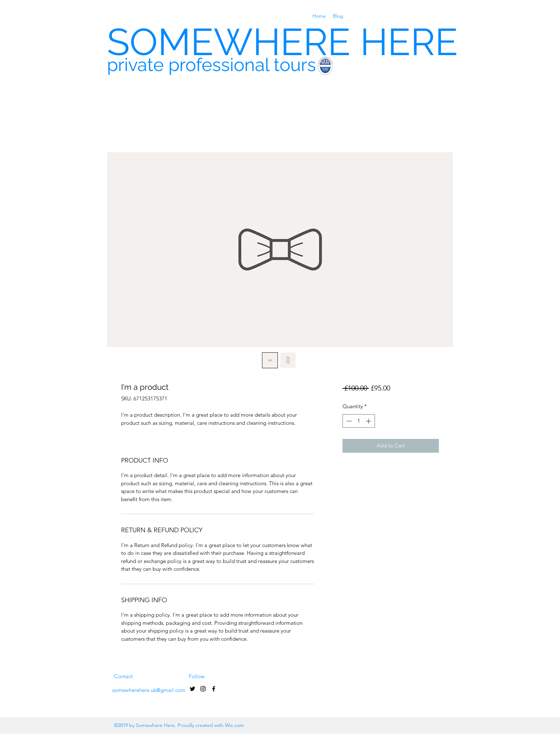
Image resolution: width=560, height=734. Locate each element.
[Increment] (369, 421)
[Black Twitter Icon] (192, 689)
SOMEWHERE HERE (282, 42)
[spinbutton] (359, 421)
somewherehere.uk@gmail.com (149, 690)
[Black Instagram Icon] (203, 689)
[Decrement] (348, 421)
